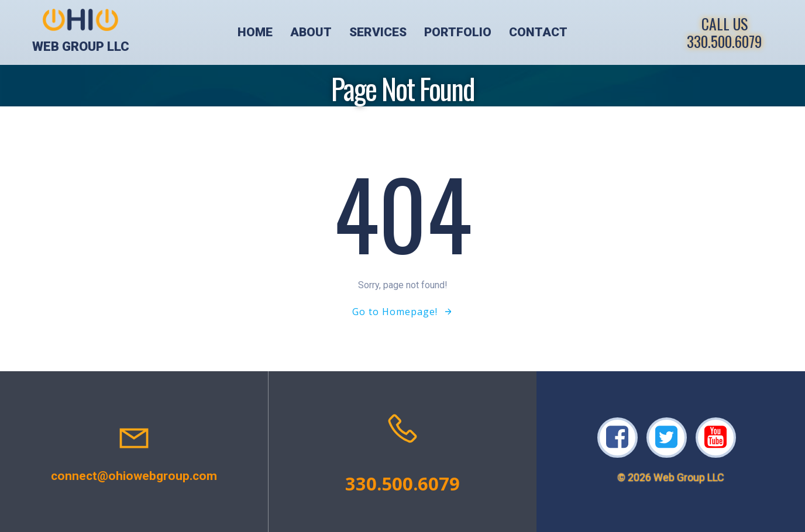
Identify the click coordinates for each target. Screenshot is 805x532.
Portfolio (458, 32)
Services (378, 32)
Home (255, 32)
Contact (538, 32)
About (311, 32)
